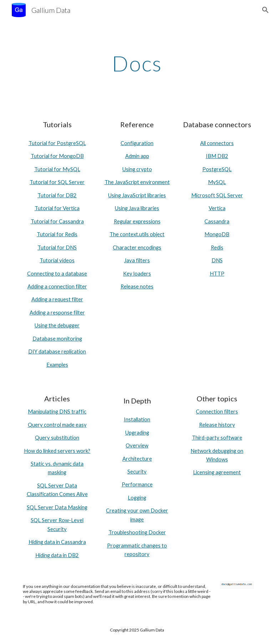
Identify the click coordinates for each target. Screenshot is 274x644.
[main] (137, 63)
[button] (265, 10)
